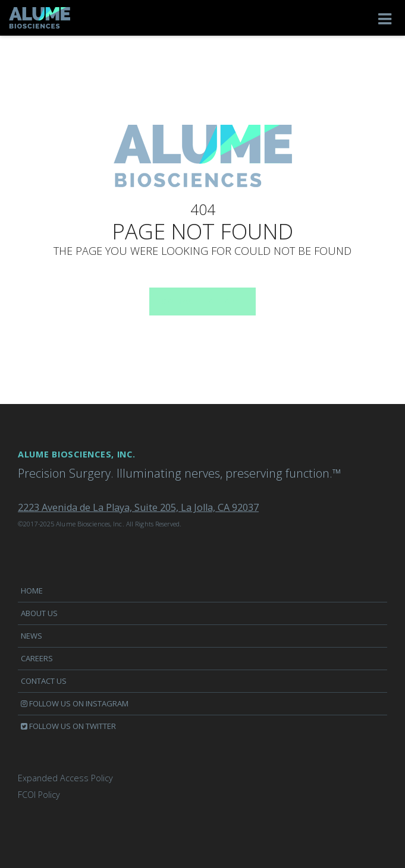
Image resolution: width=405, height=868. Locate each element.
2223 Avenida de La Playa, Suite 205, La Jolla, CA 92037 (138, 507)
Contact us (44, 681)
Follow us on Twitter (68, 726)
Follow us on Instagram (75, 703)
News (32, 636)
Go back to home (197, 302)
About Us (39, 613)
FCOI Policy (39, 795)
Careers (37, 658)
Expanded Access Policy (65, 778)
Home (32, 591)
